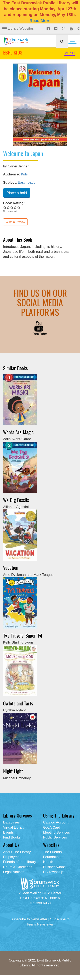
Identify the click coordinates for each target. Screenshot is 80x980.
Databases (11, 822)
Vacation (11, 567)
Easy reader (27, 183)
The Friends (52, 852)
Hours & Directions (18, 867)
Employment (13, 857)
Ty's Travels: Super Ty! (23, 635)
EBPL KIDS (13, 52)
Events (8, 832)
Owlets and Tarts (18, 703)
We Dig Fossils (16, 500)
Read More (40, 21)
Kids (24, 174)
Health (48, 862)
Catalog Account (56, 822)
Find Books (12, 837)
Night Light (13, 771)
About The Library (17, 852)
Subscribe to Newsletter (29, 919)
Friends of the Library (20, 862)
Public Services (55, 837)
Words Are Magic (18, 432)
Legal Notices (14, 872)
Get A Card (52, 827)
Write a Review (15, 222)
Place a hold (17, 193)
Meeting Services (56, 832)
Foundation (52, 857)
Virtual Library (14, 827)
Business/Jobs (54, 867)
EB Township (53, 872)
